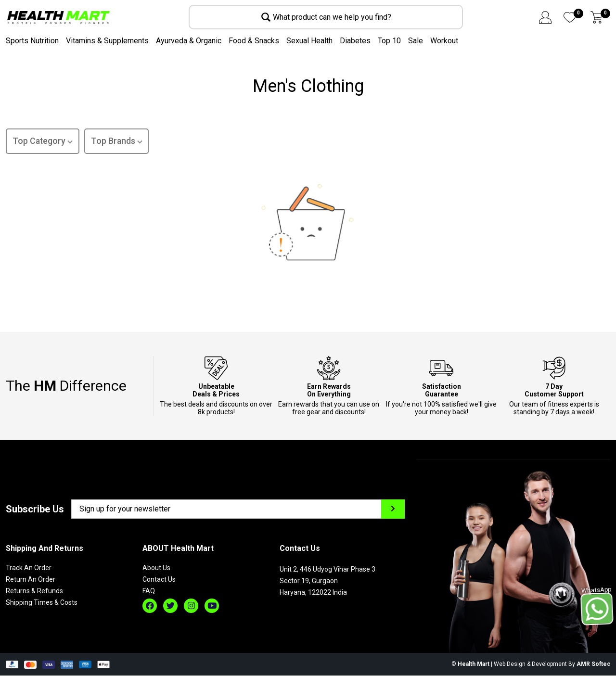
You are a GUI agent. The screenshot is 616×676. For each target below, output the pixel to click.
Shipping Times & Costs (42, 603)
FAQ (149, 592)
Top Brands (118, 142)
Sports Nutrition (32, 41)
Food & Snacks (254, 41)
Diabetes (355, 41)
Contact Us (159, 580)
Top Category (43, 142)
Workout (444, 41)
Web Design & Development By (552, 665)
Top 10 (389, 41)
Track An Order (29, 569)
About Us (156, 569)
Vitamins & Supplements (107, 41)
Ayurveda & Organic (189, 41)
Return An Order (31, 580)
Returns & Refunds (34, 592)
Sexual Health (309, 41)
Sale (416, 41)
